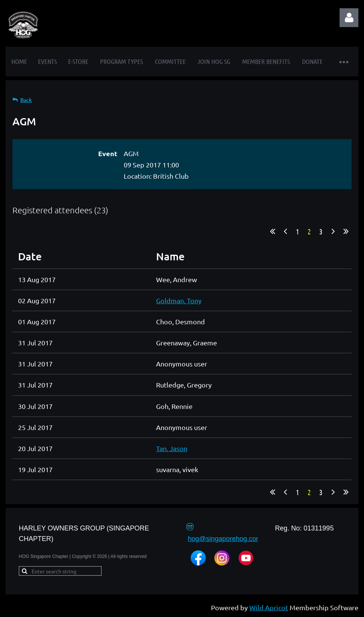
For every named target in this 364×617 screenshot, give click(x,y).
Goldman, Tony (179, 300)
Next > (333, 231)
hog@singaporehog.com (225, 539)
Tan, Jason (172, 448)
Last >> (346, 231)
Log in (349, 18)
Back (26, 100)
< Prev (285, 231)
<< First (273, 231)
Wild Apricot (269, 607)
